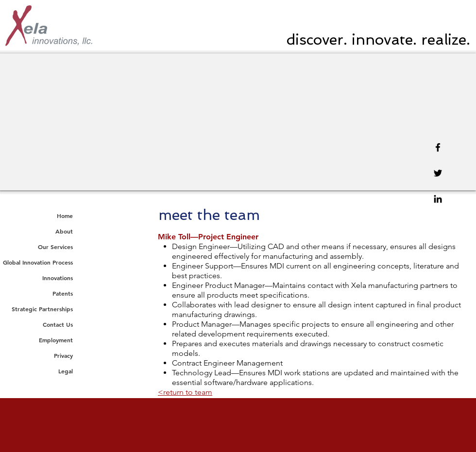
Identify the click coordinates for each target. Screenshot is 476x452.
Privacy (63, 355)
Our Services (55, 247)
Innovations (58, 278)
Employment (56, 340)
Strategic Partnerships (42, 309)
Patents (63, 293)
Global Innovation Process (38, 262)
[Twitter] (438, 173)
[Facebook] (438, 147)
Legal (66, 371)
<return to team (185, 392)
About (64, 231)
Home (65, 216)
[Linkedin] (438, 199)
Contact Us (58, 324)
